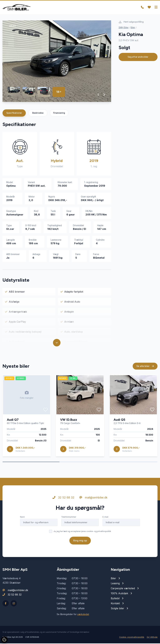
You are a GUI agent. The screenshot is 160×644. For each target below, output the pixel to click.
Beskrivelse (38, 114)
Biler (133, 28)
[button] (99, 95)
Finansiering (59, 114)
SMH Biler (124, 28)
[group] (57, 62)
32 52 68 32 (63, 498)
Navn (22, 517)
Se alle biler (145, 367)
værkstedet (83, 615)
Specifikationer (14, 114)
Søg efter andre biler (138, 57)
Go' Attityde (152, 638)
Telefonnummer (69, 517)
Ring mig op (80, 541)
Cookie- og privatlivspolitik (132, 638)
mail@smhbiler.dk (93, 498)
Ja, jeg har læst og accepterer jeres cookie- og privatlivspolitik (82, 532)
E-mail (105, 517)
